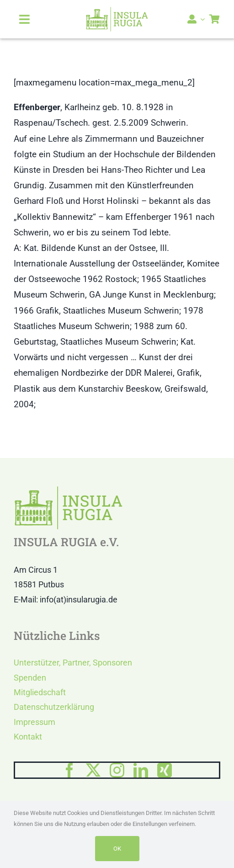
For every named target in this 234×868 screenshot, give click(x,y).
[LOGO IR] (117, 11)
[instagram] (117, 770)
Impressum (35, 722)
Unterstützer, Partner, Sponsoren (73, 663)
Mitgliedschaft (40, 692)
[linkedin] (141, 770)
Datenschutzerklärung (54, 707)
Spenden (30, 678)
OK (117, 849)
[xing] (165, 770)
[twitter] (93, 770)
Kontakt (28, 737)
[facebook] (69, 770)
